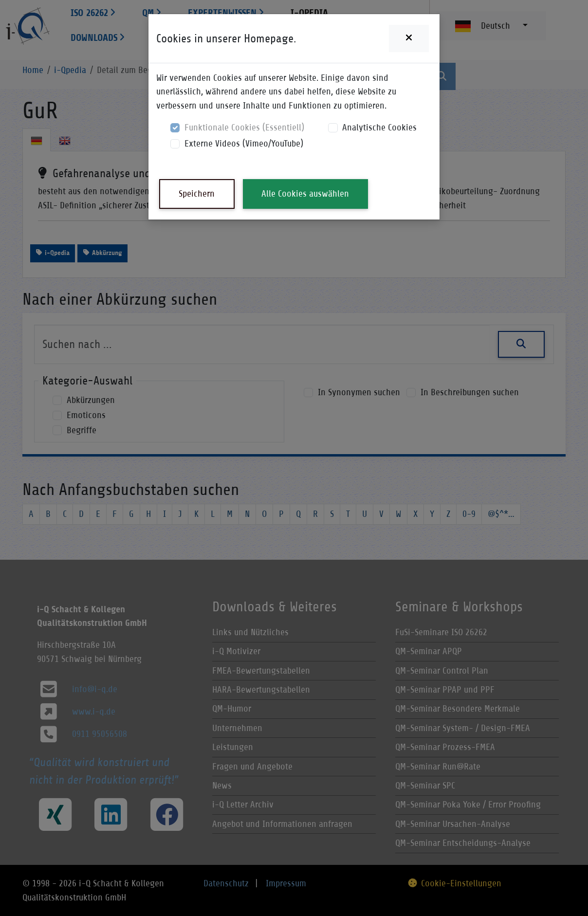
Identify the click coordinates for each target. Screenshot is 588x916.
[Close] (409, 38)
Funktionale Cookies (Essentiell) (244, 127)
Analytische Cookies (379, 127)
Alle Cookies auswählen (305, 193)
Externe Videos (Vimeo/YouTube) (244, 143)
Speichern (197, 193)
